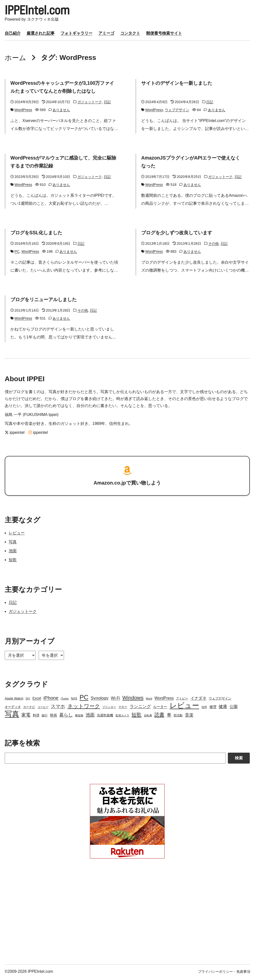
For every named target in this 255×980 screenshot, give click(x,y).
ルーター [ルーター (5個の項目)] (160, 708)
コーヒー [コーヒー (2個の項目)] (43, 708)
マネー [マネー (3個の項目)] (123, 708)
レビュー (17, 534)
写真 (13, 543)
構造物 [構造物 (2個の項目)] (79, 717)
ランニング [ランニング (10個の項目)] (140, 708)
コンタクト (130, 35)
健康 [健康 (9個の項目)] (223, 708)
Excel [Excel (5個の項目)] (37, 700)
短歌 (13, 561)
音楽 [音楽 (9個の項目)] (189, 716)
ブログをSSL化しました (38, 234)
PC (17, 253)
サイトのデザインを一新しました (179, 84)
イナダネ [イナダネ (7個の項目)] (198, 700)
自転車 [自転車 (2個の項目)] (148, 717)
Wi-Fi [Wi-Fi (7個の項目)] (115, 700)
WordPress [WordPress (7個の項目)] (164, 700)
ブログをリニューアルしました (45, 301)
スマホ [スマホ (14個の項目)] (58, 708)
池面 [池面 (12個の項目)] (90, 716)
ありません (61, 111)
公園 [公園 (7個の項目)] (234, 708)
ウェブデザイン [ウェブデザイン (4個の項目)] (220, 700)
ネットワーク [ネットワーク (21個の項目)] (84, 708)
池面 (13, 552)
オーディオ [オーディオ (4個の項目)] (13, 708)
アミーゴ (106, 35)
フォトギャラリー (76, 35)
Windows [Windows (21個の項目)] (133, 699)
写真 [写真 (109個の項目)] (12, 715)
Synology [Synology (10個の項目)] (99, 699)
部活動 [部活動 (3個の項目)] (178, 717)
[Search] (115, 760)
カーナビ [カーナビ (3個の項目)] (29, 708)
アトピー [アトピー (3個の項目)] (182, 700)
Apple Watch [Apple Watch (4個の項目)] (14, 700)
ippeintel (15, 434)
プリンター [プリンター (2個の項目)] (109, 708)
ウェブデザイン (177, 111)
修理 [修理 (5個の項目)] (213, 708)
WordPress (23, 111)
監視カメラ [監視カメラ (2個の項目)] (122, 717)
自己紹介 (13, 35)
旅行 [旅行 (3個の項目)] (45, 717)
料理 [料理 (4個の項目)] (36, 717)
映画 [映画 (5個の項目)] (54, 717)
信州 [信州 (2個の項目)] (204, 708)
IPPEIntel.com (41, 11)
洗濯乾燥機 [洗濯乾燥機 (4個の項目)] (105, 717)
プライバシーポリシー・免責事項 (224, 973)
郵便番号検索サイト (164, 35)
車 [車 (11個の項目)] (169, 716)
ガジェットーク (90, 103)
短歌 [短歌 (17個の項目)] (136, 716)
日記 (107, 103)
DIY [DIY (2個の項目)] (28, 700)
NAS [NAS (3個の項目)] (74, 700)
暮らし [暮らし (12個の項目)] (66, 716)
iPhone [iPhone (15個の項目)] (51, 699)
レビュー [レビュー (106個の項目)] (184, 707)
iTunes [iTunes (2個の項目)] (65, 700)
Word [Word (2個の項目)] (149, 700)
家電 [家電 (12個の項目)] (26, 716)
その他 (213, 245)
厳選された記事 (41, 35)
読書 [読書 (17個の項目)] (159, 716)
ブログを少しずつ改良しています (179, 234)
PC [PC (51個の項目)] (84, 699)
